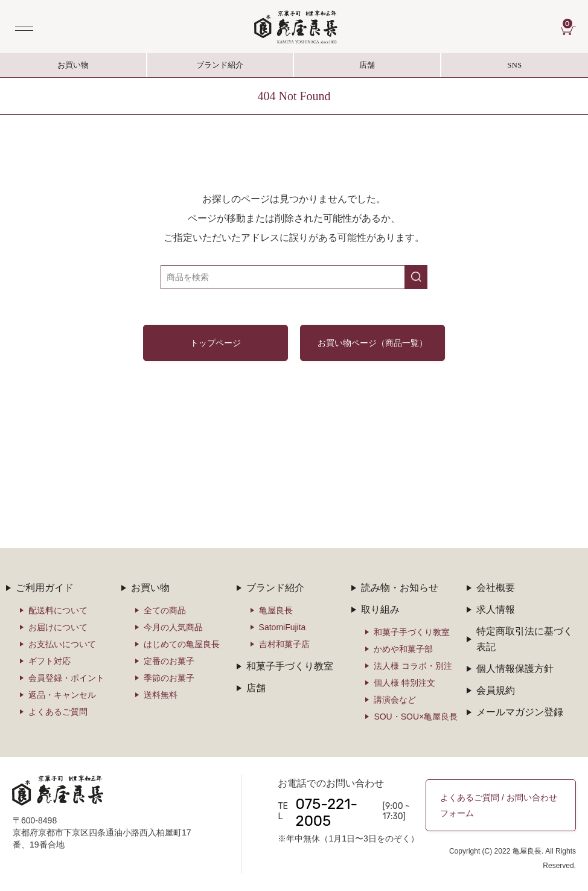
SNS (515, 69)
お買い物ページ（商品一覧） (372, 343)
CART (569, 24)
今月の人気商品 (173, 627)
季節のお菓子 (169, 678)
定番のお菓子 (169, 661)
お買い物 (73, 65)
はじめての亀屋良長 (182, 644)
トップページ (216, 343)
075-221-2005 (327, 813)
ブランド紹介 (221, 69)
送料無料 (161, 695)
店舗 (367, 65)
